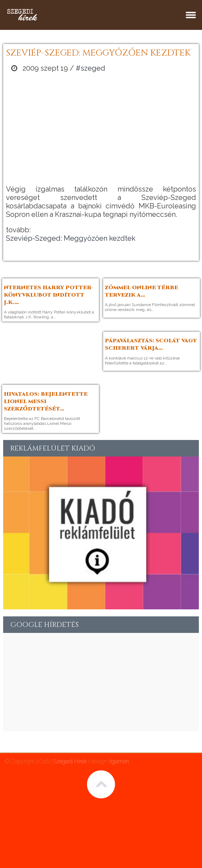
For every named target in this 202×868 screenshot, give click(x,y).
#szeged (90, 68)
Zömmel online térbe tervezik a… (141, 291)
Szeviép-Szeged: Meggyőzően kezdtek (71, 238)
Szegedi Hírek (70, 761)
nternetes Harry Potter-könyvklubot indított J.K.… (49, 295)
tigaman (119, 761)
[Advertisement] (101, 129)
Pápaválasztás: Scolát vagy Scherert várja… (151, 344)
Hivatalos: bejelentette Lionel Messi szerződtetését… (46, 401)
